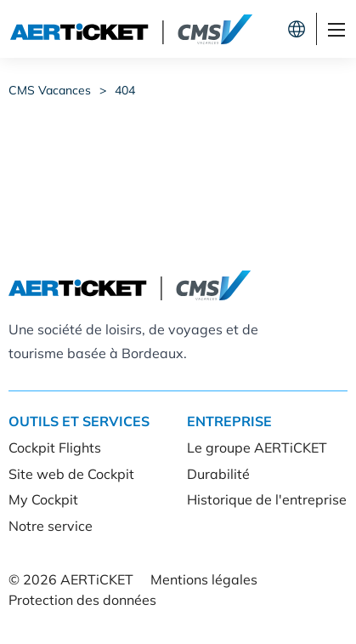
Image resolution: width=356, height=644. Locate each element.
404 (125, 90)
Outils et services (79, 421)
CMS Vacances (50, 90)
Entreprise (229, 421)
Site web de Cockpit (71, 474)
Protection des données (82, 600)
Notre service (51, 526)
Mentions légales (204, 579)
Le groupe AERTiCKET (257, 447)
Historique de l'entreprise (267, 499)
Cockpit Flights (55, 447)
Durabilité (218, 474)
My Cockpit (43, 499)
